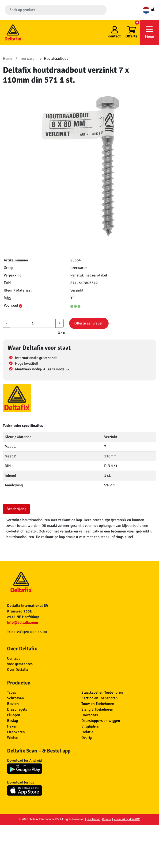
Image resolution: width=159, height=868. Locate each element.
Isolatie (87, 732)
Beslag (12, 721)
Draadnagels (17, 709)
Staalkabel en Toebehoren (102, 692)
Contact (13, 658)
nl (149, 10)
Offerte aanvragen (89, 323)
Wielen (13, 738)
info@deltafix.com (23, 623)
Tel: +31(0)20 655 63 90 (27, 632)
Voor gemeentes (20, 664)
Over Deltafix (17, 670)
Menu (149, 32)
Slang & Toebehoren (97, 709)
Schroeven (15, 698)
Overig (87, 738)
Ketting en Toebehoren (100, 698)
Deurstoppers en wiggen (101, 721)
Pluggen (14, 715)
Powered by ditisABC (127, 819)
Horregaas (90, 715)
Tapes (11, 692)
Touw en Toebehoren (98, 704)
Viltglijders (90, 726)
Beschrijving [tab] (16, 509)
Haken (12, 726)
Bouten (13, 704)
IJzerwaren (16, 732)
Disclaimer (93, 819)
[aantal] (33, 323)
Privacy (107, 819)
